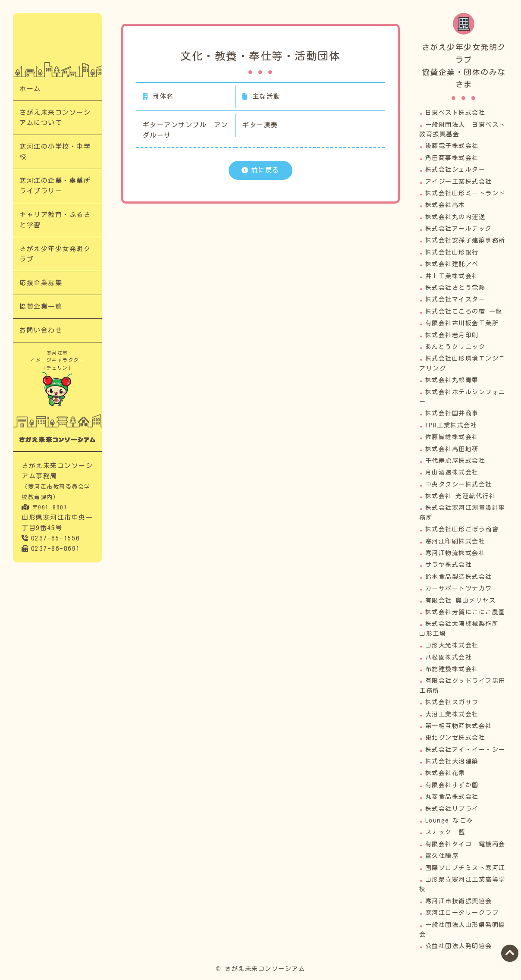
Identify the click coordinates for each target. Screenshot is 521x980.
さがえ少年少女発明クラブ (55, 254)
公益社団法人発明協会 (459, 946)
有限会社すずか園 (452, 785)
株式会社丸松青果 (452, 380)
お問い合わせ (41, 330)
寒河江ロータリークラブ (462, 913)
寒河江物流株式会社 (455, 553)
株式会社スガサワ (452, 702)
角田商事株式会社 (452, 158)
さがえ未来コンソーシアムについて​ (55, 118)
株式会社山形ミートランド (465, 193)
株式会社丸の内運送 (455, 217)
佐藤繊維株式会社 (452, 437)
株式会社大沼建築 (452, 761)
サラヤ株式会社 (449, 565)
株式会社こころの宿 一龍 (464, 311)
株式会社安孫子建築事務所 (465, 240)
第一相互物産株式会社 (459, 726)
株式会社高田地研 (452, 449)
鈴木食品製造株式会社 (459, 577)
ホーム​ (30, 89)
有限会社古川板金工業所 (462, 323)
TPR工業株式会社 (451, 425)
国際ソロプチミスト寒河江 (465, 868)
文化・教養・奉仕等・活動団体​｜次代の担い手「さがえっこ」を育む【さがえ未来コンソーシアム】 (57, 42)
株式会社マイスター (455, 299)
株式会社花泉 (445, 773)
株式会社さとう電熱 (455, 288)
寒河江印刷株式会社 (455, 541)
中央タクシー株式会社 (459, 484)
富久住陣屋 (442, 856)
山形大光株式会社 (452, 645)
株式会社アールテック (459, 229)
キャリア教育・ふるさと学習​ (55, 220)
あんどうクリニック (455, 347)
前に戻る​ (265, 170)
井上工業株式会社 (452, 276)
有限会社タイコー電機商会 (465, 844)
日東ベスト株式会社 (455, 113)
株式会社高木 (445, 205)
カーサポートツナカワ (459, 588)
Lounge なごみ (449, 820)
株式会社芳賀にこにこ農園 (465, 612)
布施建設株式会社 (452, 669)
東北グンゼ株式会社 (455, 738)
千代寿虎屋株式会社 (455, 461)
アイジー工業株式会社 (459, 182)
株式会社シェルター (455, 170)
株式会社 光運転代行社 (461, 496)
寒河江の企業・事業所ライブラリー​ (55, 186)
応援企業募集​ (41, 283)
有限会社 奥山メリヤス (461, 600)
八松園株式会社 (449, 657)
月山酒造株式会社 (452, 472)
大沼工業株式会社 (452, 714)
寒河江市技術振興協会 (459, 901)
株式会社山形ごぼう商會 (462, 529)
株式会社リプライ (452, 809)
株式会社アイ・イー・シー (465, 750)
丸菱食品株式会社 (452, 797)
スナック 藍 (445, 832)
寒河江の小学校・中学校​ (55, 152)
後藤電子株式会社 (452, 146)
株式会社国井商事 (452, 413)
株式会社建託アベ (452, 264)
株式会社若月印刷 (452, 335)
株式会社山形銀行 (452, 252)
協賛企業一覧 (41, 306)
